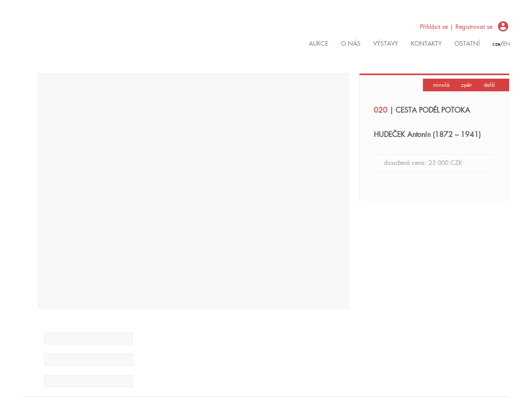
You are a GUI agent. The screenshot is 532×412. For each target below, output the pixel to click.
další (489, 85)
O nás (351, 44)
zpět (466, 85)
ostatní (467, 44)
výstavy (386, 44)
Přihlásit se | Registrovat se (456, 27)
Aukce (318, 44)
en (506, 44)
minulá (441, 85)
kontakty (426, 44)
